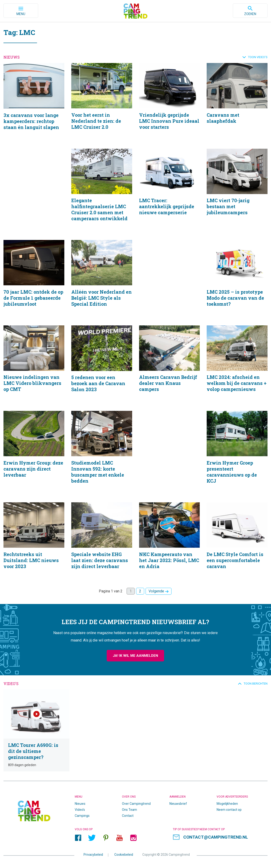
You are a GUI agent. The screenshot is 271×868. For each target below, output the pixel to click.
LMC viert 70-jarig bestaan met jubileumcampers (237, 191)
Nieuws (80, 802)
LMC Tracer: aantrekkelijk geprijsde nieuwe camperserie (170, 191)
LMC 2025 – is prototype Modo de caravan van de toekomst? (237, 280)
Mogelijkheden (227, 802)
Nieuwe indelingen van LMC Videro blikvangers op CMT (34, 365)
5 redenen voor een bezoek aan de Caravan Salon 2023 (102, 365)
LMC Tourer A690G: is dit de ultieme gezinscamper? (34, 730)
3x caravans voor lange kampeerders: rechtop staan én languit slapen (34, 102)
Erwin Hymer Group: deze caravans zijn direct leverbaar (34, 454)
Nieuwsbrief (178, 802)
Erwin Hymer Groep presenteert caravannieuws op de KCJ (237, 454)
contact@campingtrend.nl (216, 835)
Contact (128, 814)
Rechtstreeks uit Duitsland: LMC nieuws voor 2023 (34, 543)
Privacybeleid (93, 853)
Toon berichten (256, 685)
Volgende (156, 593)
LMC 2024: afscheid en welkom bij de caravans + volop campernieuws (237, 365)
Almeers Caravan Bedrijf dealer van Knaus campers (170, 365)
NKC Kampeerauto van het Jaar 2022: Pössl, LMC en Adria (170, 543)
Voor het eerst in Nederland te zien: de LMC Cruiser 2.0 (102, 102)
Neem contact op (229, 808)
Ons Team (129, 808)
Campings (82, 814)
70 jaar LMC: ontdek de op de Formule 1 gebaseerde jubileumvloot (34, 280)
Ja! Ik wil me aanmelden (135, 657)
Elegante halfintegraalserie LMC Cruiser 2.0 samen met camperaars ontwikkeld (102, 191)
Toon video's (258, 57)
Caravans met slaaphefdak (237, 102)
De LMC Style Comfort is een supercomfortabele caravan (237, 543)
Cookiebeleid (124, 853)
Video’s (80, 808)
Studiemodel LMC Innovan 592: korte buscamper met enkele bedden (102, 454)
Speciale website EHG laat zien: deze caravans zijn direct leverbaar (102, 543)
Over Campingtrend (136, 802)
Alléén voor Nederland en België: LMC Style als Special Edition (102, 280)
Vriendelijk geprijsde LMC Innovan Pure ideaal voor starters (170, 102)
